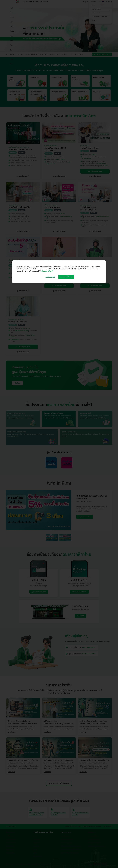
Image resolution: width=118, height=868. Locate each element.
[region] (59, 272)
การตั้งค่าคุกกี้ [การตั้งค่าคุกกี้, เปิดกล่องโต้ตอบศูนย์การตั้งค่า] (50, 277)
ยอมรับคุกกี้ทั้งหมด (66, 277)
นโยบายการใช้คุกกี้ (47, 271)
